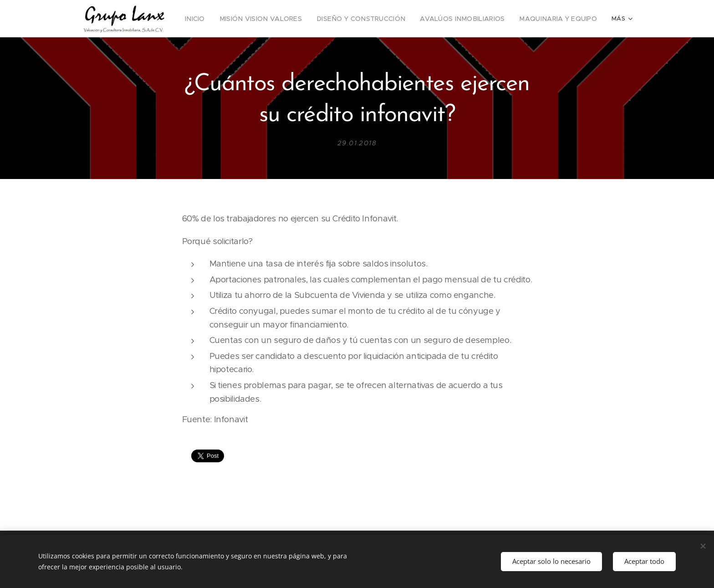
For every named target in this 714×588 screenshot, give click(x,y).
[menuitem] (220, 19)
